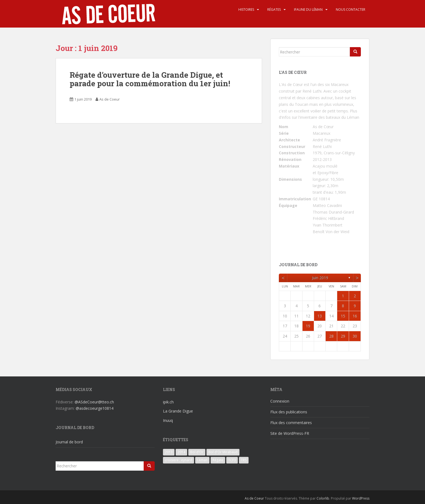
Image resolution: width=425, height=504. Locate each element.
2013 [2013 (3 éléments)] (169, 452)
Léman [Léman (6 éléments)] (202, 460)
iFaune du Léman (308, 10)
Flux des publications (289, 412)
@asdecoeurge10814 (95, 408)
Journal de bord (69, 442)
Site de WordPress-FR (290, 433)
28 (331, 336)
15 (343, 316)
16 (355, 316)
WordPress (361, 498)
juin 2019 (320, 278)
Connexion (280, 401)
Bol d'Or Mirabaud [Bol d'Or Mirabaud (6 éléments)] (223, 452)
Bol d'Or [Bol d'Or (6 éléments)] (197, 452)
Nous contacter (351, 10)
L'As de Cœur (291, 84)
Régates (274, 10)
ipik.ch (168, 402)
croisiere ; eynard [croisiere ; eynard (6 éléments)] (179, 460)
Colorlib (323, 498)
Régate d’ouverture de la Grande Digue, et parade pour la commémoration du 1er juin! (150, 79)
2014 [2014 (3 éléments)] (181, 452)
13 (320, 316)
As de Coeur (110, 99)
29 (343, 336)
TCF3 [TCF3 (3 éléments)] (232, 460)
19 (308, 326)
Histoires (246, 10)
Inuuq (168, 420)
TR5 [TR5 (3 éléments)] (244, 460)
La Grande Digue (178, 411)
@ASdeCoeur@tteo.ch (94, 402)
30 (355, 336)
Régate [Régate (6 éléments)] (218, 460)
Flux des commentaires (291, 423)
